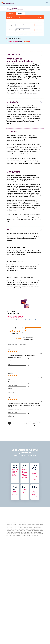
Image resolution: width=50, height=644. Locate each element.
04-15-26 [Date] (40, 353)
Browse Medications (12, 590)
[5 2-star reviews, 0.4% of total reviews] (32, 332)
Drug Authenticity (11, 579)
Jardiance (9, 610)
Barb (9, 349)
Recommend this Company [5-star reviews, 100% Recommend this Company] (15, 358)
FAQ (8, 574)
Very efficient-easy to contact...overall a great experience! (21, 355)
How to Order (10, 587)
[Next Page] (27, 423)
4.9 (15, 328)
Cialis (8, 606)
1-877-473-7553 (13, 561)
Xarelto (9, 613)
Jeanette (10, 398)
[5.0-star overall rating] (25, 351)
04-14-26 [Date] (40, 402)
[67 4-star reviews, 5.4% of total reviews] (32, 329)
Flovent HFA (10, 608)
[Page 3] (17, 423)
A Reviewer (11, 373)
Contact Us (10, 585)
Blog (8, 576)
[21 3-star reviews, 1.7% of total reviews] (32, 330)
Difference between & (18, 42)
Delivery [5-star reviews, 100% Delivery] (10, 364)
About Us (9, 572)
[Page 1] (10, 423)
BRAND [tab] (20, 14)
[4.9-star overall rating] (15, 331)
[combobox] (13, 344)
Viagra (8, 617)
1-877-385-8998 (15, 560)
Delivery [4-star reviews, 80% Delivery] (10, 389)
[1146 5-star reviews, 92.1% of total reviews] (32, 327)
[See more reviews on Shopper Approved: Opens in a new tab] (35, 423)
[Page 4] (21, 423)
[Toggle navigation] (47, 3)
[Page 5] (24, 423)
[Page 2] (13, 423)
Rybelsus (9, 601)
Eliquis (8, 615)
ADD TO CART (38, 25)
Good (9, 379)
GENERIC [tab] (11, 14)
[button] (25, 54)
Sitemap (9, 594)
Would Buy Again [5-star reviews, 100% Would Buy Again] (12, 361)
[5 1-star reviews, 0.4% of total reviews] (32, 334)
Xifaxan (9, 603)
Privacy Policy (10, 592)
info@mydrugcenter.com (17, 563)
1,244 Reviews (15, 333)
